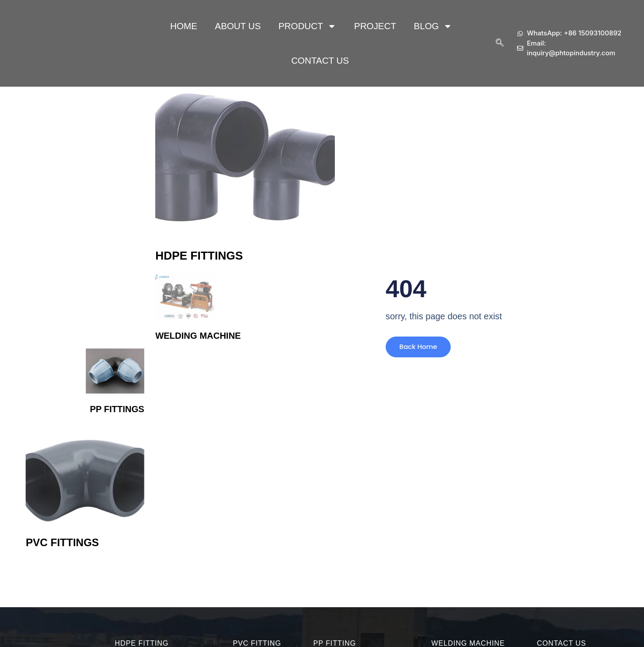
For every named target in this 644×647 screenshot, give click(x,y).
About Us (238, 26)
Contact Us (320, 61)
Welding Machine (198, 336)
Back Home (415, 350)
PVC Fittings (62, 542)
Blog (433, 26)
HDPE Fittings (199, 256)
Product (308, 26)
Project (375, 26)
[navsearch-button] (500, 43)
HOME (184, 26)
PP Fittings (117, 409)
